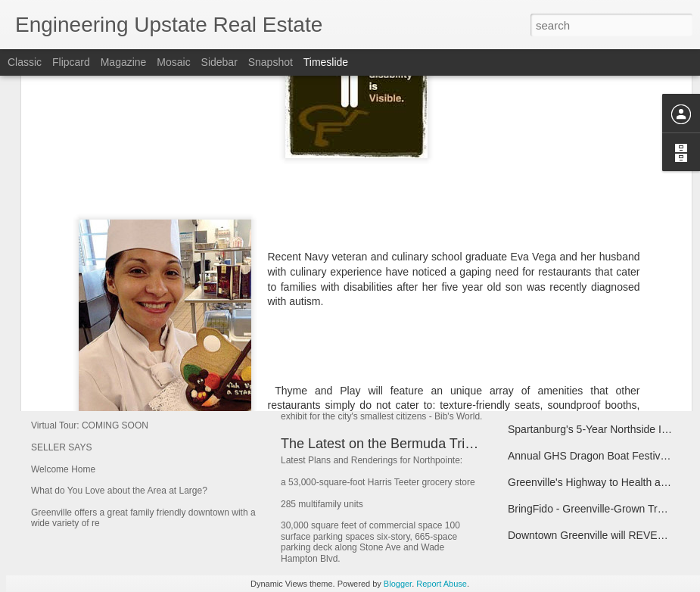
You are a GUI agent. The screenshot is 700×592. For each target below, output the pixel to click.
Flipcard (71, 62)
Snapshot (271, 62)
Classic (25, 62)
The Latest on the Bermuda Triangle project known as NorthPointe (480, 444)
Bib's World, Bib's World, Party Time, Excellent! (422, 378)
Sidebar (219, 62)
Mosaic (173, 62)
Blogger (398, 584)
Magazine (124, 62)
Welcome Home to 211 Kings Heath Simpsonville (229, 352)
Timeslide (326, 62)
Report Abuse (442, 584)
